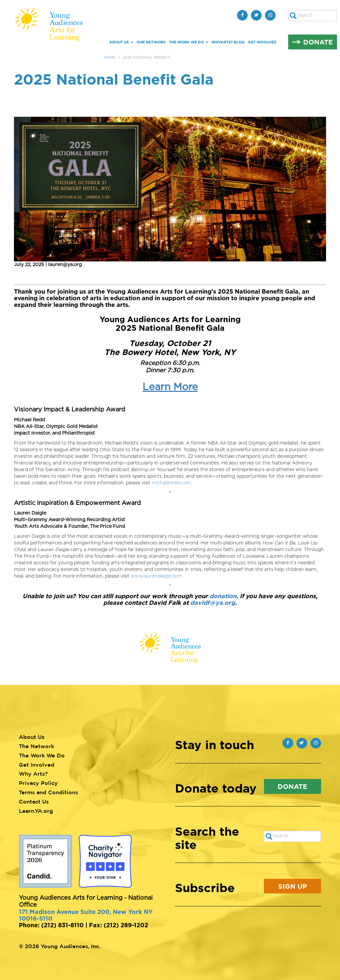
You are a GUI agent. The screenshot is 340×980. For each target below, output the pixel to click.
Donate (318, 42)
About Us (121, 42)
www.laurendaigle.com (156, 576)
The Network (37, 746)
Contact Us (34, 802)
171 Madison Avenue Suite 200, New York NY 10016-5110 (86, 915)
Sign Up (293, 886)
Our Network (151, 42)
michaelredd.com (171, 483)
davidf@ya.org (213, 602)
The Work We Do (189, 42)
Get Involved (262, 42)
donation (223, 596)
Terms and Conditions (48, 792)
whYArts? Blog (228, 42)
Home (110, 58)
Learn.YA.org (36, 811)
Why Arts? (33, 774)
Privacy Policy (38, 783)
